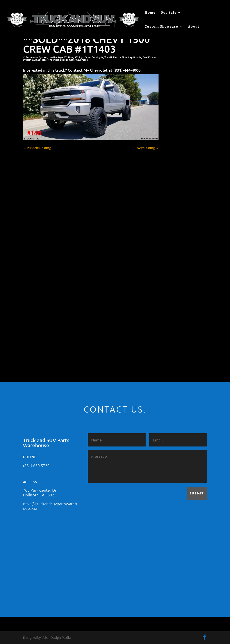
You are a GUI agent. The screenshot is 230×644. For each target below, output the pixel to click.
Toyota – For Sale (180, 335)
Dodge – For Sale (179, 235)
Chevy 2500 (176, 197)
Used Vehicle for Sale (182, 350)
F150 (171, 243)
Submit (197, 493)
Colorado (174, 212)
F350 (171, 258)
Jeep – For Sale (178, 289)
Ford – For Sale (178, 266)
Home (150, 13)
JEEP (171, 281)
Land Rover (176, 296)
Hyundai (174, 273)
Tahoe (172, 327)
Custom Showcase (161, 27)
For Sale (169, 13)
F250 (171, 250)
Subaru (173, 319)
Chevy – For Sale (179, 181)
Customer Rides (179, 220)
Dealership (175, 227)
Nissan (172, 304)
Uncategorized (178, 342)
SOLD (171, 312)
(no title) (173, 157)
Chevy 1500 (176, 189)
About (194, 27)
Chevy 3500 (176, 204)
